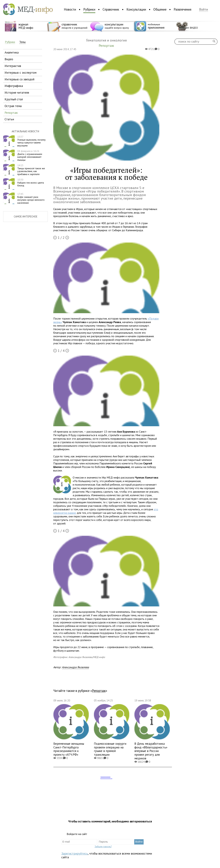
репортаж (11, 113)
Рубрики (89, 9)
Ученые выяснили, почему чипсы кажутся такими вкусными (31, 141)
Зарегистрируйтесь (75, 853)
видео (9, 59)
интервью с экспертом (21, 73)
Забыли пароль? (103, 846)
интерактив (13, 66)
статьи (9, 119)
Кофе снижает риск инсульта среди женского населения (31, 198)
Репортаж (99, 691)
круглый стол (14, 99)
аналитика (12, 52)
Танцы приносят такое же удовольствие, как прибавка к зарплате (31, 170)
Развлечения (183, 9)
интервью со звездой (19, 79)
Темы (22, 42)
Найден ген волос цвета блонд (31, 183)
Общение (160, 9)
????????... (106, 778)
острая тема (13, 106)
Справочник (111, 9)
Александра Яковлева (75, 667)
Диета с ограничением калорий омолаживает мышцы (30, 155)
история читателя (17, 92)
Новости (70, 9)
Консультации (136, 9)
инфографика (14, 86)
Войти (204, 9)
